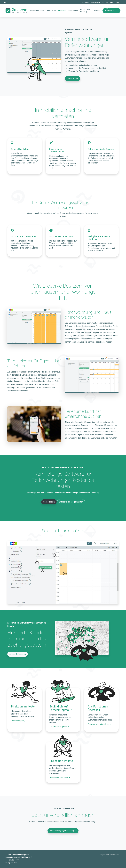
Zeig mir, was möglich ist (99, 724)
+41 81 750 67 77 (12, 860)
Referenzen (96, 2)
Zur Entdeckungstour (59, 727)
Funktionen (73, 11)
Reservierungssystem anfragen (63, 831)
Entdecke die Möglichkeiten (71, 502)
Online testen (73, 79)
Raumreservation (37, 11)
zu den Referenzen (18, 654)
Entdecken (51, 11)
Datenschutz (115, 855)
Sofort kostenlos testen (109, 11)
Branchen (62, 11)
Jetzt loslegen (18, 721)
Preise (97, 11)
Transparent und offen (60, 778)
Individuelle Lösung (85, 11)
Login (99, 855)
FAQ (112, 2)
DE (5, 2)
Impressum (105, 855)
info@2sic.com (11, 863)
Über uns (86, 2)
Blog (118, 2)
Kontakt (105, 2)
